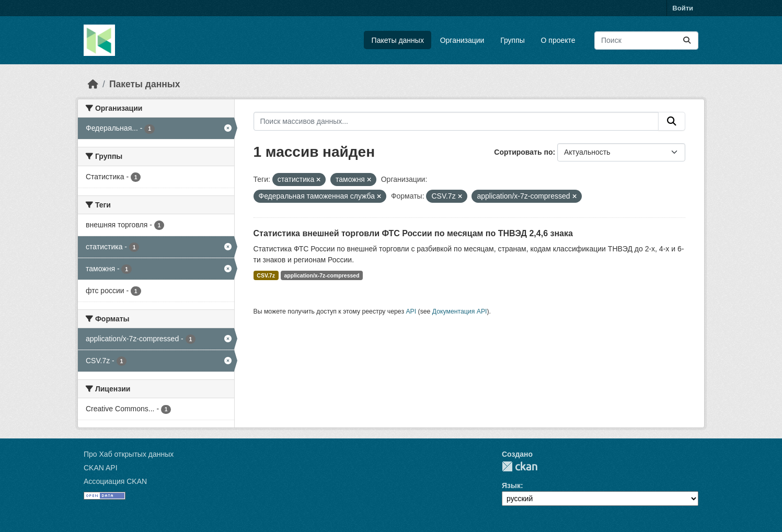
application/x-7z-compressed (321, 275)
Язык (511, 485)
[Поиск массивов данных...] (646, 41)
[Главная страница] (93, 84)
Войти (683, 8)
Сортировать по (523, 152)
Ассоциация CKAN (115, 481)
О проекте (558, 40)
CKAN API (101, 468)
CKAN (520, 466)
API (411, 311)
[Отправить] (687, 41)
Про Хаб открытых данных (129, 454)
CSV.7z (266, 275)
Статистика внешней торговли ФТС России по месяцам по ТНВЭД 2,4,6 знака (413, 233)
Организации (462, 40)
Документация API (460, 311)
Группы (513, 40)
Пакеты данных (398, 40)
